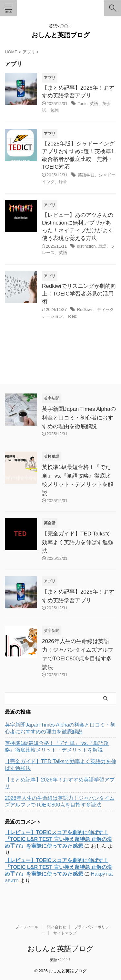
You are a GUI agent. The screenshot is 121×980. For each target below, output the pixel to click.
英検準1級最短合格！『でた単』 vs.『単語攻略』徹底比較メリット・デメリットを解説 (57, 746)
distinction (86, 246)
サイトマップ (65, 933)
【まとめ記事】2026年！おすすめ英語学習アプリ (60, 783)
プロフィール (27, 927)
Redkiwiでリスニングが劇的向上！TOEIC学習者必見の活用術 (79, 294)
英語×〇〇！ (60, 960)
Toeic (83, 104)
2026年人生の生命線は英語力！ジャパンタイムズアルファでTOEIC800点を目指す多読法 (60, 801)
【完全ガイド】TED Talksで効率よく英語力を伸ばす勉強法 (78, 542)
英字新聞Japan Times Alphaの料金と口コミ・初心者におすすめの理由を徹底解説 (79, 418)
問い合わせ (56, 927)
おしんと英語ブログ (61, 35)
